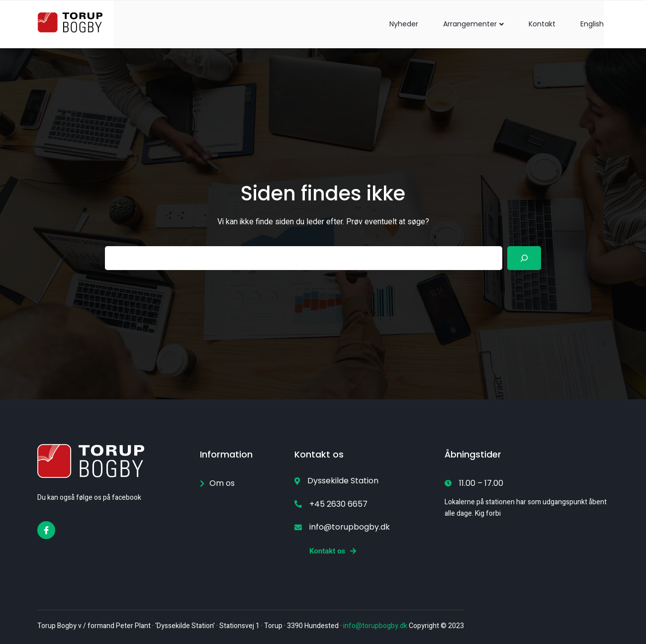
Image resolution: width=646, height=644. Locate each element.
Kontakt (542, 24)
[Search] (524, 258)
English (592, 24)
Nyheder (404, 24)
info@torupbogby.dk (375, 626)
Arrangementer (473, 24)
